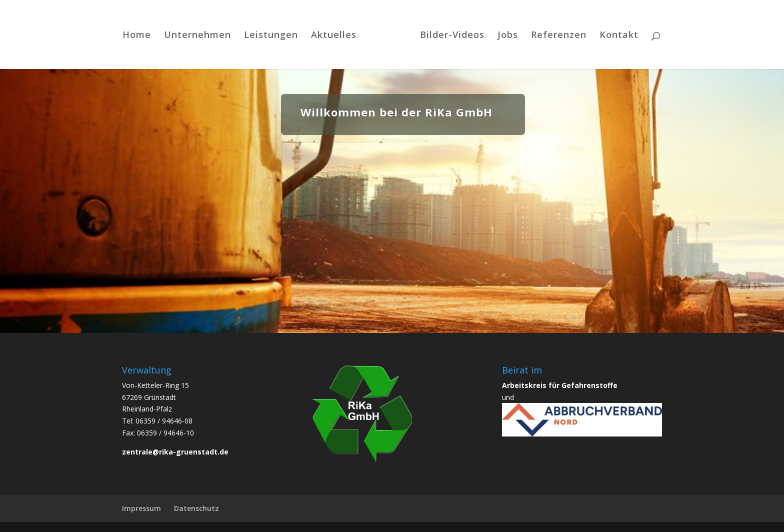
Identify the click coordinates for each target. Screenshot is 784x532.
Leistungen (271, 36)
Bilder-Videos (452, 36)
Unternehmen (197, 36)
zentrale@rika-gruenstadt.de (175, 452)
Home (137, 36)
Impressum (141, 508)
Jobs (508, 36)
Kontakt (619, 36)
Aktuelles (334, 36)
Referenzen (559, 36)
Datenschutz (196, 508)
